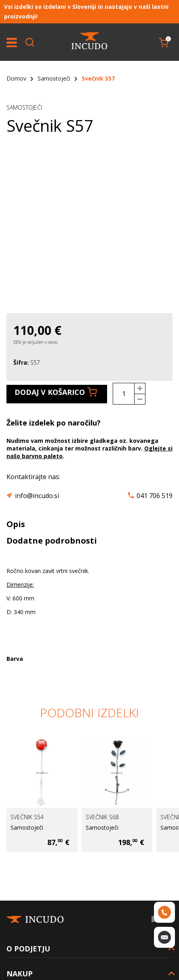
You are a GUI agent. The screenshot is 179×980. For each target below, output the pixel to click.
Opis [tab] (16, 524)
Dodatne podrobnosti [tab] (52, 541)
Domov (16, 78)
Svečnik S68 (102, 817)
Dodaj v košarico (56, 392)
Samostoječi (54, 78)
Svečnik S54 (27, 817)
